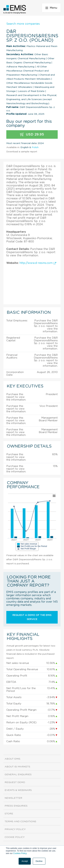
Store (9, 814)
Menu (51, 8)
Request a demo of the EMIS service (32, 617)
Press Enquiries (16, 806)
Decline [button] (39, 861)
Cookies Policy (20, 853)
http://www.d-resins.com (38, 263)
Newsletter (13, 798)
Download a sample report (22, 152)
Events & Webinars (18, 790)
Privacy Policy (15, 829)
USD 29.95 (32, 135)
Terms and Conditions (20, 822)
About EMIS (12, 759)
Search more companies (23, 24)
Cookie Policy (15, 837)
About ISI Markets (17, 767)
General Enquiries (18, 775)
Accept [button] (25, 861)
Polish (35, 147)
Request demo (15, 782)
